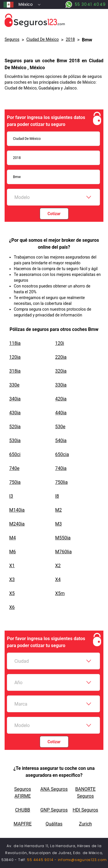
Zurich (85, 824)
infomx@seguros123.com (82, 860)
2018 (70, 39)
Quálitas (54, 824)
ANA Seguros (54, 789)
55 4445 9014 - (42, 860)
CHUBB (22, 810)
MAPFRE (22, 824)
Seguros (12, 39)
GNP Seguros (54, 810)
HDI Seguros (85, 810)
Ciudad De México (43, 39)
